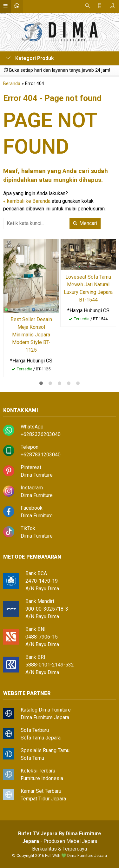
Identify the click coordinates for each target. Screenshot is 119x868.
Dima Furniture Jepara (45, 717)
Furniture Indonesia (42, 778)
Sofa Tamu (32, 758)
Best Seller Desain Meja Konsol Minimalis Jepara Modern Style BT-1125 (31, 335)
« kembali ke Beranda (27, 201)
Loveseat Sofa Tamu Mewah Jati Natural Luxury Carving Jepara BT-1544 (88, 288)
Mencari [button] (85, 223)
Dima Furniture (37, 475)
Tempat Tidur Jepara (43, 799)
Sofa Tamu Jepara (41, 738)
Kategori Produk (30, 58)
